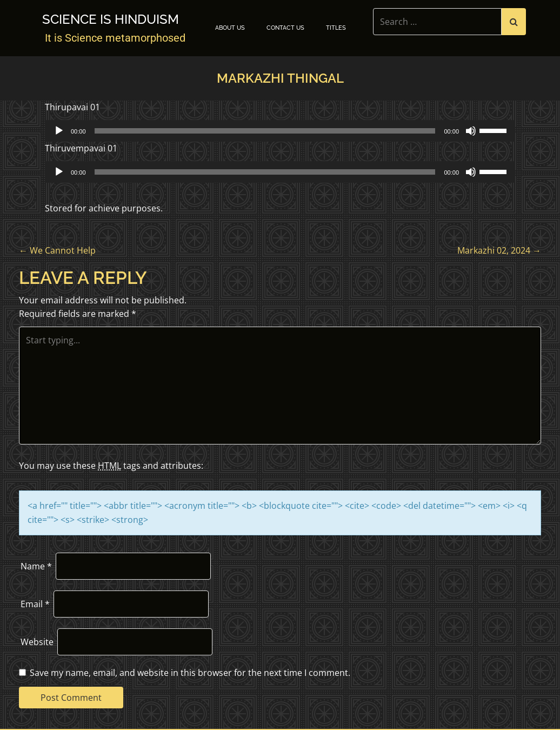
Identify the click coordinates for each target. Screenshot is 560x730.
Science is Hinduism (111, 19)
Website (37, 642)
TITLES (336, 28)
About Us (230, 28)
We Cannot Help (57, 250)
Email (35, 604)
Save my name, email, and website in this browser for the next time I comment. (190, 673)
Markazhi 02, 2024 (499, 250)
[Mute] (471, 131)
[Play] (59, 131)
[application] (280, 131)
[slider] (265, 131)
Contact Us (285, 28)
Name (36, 566)
